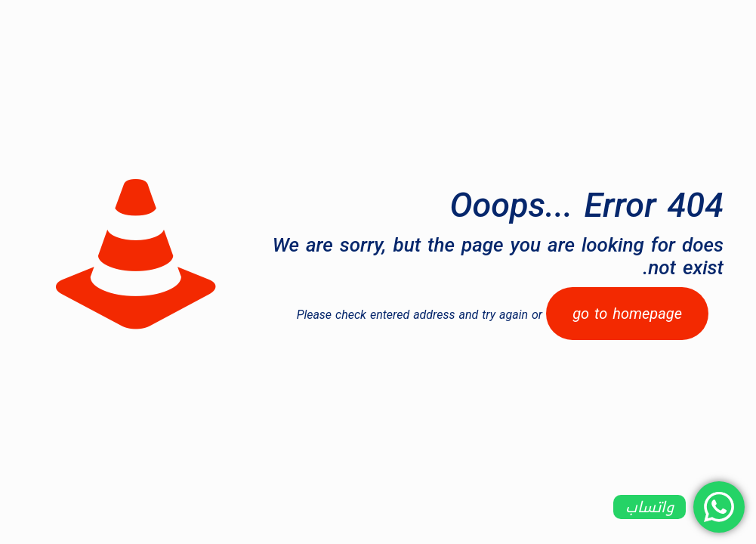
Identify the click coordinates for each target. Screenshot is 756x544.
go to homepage (627, 314)
